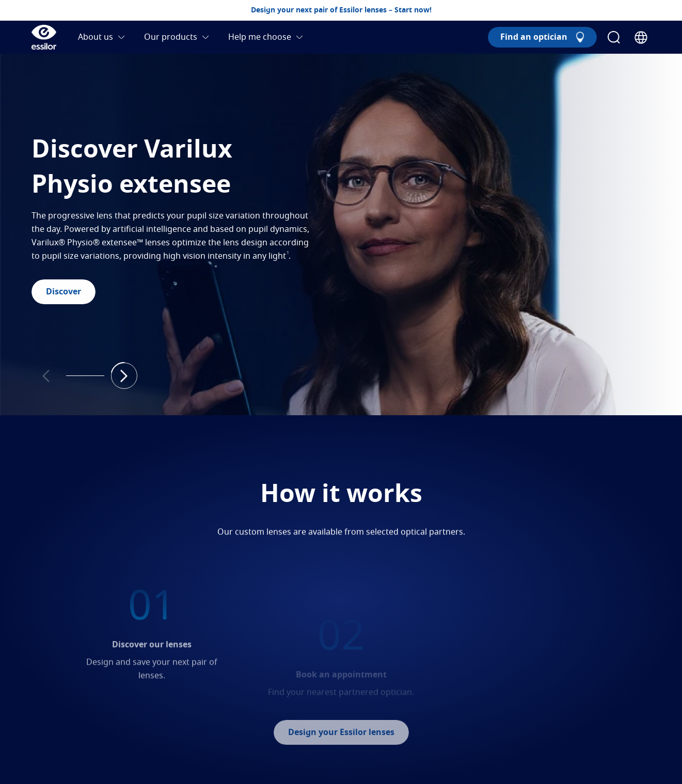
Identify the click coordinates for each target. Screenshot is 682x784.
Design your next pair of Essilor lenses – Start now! (341, 10)
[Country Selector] (641, 37)
